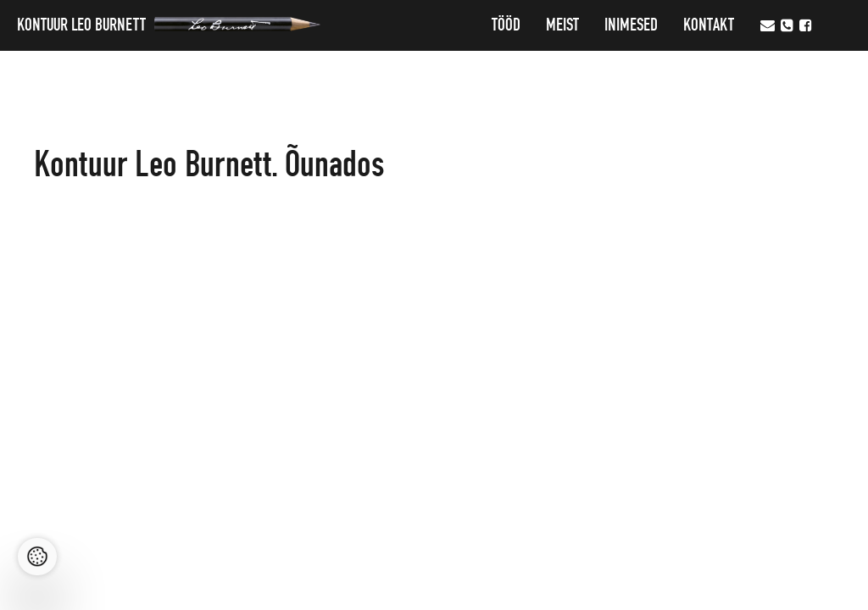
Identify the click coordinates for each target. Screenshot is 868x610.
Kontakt (709, 25)
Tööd (506, 25)
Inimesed (631, 25)
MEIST (562, 25)
